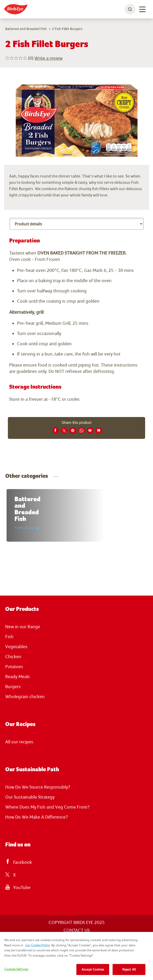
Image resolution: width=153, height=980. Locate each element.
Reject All (129, 969)
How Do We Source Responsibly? (38, 787)
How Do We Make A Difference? (36, 817)
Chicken (13, 657)
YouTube (22, 887)
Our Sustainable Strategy (30, 797)
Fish (9, 637)
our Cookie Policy (38, 945)
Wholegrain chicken (25, 697)
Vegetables (16, 647)
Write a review (48, 58)
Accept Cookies (93, 969)
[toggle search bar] (130, 9)
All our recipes (19, 742)
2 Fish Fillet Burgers (67, 29)
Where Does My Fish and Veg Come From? (47, 807)
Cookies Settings (16, 969)
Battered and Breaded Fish (26, 29)
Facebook (23, 862)
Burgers (13, 687)
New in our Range (23, 627)
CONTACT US (77, 930)
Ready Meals (18, 677)
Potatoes (14, 667)
